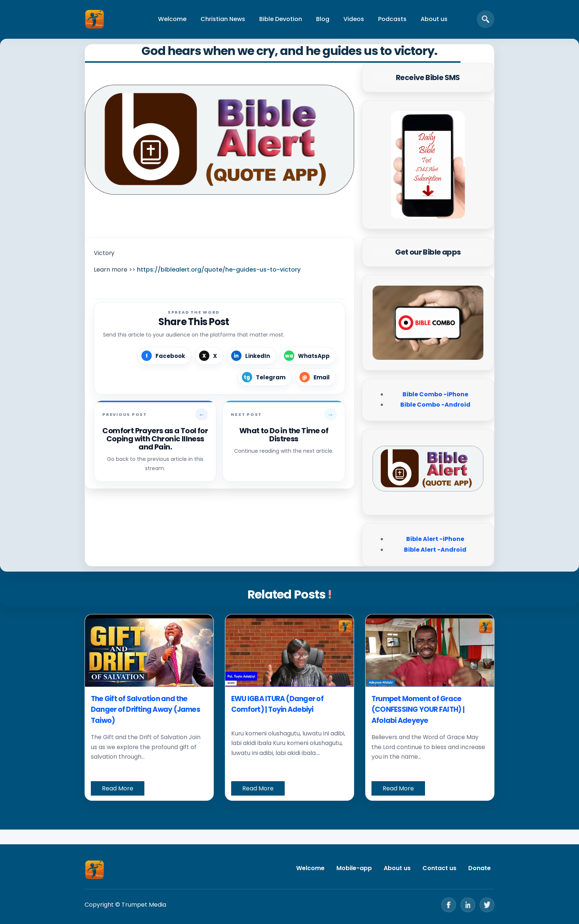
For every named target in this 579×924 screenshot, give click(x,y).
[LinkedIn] (468, 905)
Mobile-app (354, 868)
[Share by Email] (316, 377)
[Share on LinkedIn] (252, 356)
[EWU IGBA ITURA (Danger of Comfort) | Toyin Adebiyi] (289, 651)
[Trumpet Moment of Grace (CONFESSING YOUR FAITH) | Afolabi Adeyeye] (430, 651)
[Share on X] (209, 356)
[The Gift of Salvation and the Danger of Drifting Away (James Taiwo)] (149, 651)
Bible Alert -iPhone (435, 539)
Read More (118, 788)
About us (434, 19)
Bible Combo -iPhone (435, 394)
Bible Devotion (281, 19)
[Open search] (486, 19)
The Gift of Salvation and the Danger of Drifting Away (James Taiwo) (145, 710)
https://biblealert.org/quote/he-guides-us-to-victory (219, 270)
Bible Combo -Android (435, 405)
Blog (323, 19)
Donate (479, 868)
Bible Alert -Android (435, 550)
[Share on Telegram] (265, 377)
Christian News (223, 19)
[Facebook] (449, 905)
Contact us (439, 868)
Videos (354, 19)
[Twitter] (487, 905)
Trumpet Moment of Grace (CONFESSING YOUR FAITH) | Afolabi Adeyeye (418, 710)
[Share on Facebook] (164, 356)
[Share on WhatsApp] (308, 356)
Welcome (172, 19)
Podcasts (392, 19)
